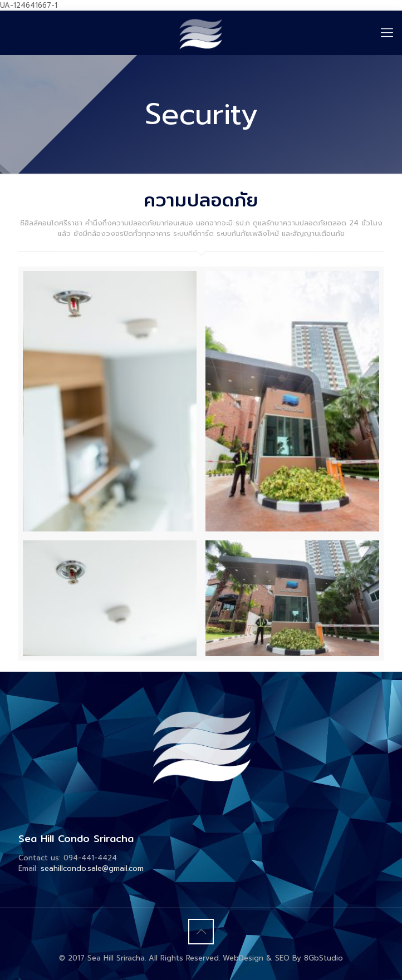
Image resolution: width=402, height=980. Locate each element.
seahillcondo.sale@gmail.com (92, 868)
